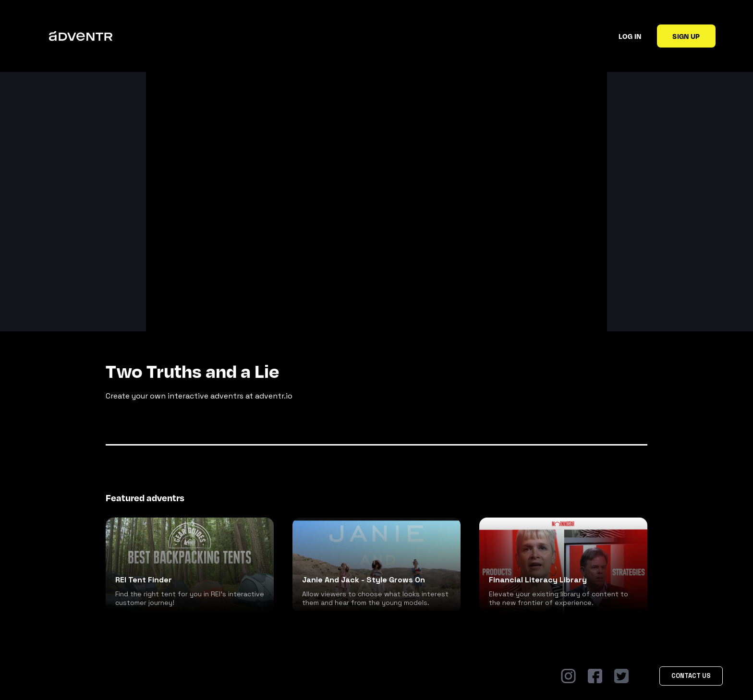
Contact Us (691, 676)
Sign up (686, 36)
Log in (630, 36)
